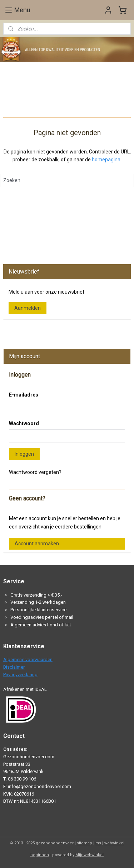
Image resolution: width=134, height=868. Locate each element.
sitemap (85, 843)
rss (98, 843)
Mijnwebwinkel (90, 855)
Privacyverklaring (20, 675)
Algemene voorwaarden (28, 660)
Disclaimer (14, 667)
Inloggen (24, 454)
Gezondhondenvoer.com (34, 331)
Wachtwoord (24, 423)
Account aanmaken (37, 544)
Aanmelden (28, 308)
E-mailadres (24, 395)
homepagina (106, 160)
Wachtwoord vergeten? (35, 472)
